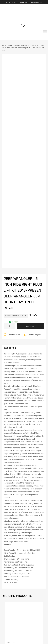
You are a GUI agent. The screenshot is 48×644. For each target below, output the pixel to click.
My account (8, 591)
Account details (10, 595)
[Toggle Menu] (45, 33)
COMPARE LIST (37, 2)
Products (11, 45)
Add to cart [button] (39, 498)
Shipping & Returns (11, 625)
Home (4, 45)
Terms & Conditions (11, 628)
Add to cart (31, 156)
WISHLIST (23, 2)
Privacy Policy (9, 621)
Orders (6, 599)
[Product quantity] (9, 156)
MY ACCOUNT (11, 2)
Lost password (10, 603)
